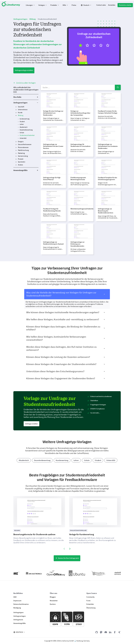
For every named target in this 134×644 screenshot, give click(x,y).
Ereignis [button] (16, 142)
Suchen (118, 87)
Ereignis (21, 142)
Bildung (21, 115)
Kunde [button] (16, 113)
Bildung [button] (16, 115)
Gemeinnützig (23, 156)
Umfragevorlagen (20, 103)
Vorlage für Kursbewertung (82, 534)
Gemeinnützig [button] (16, 156)
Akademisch (24, 127)
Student (22, 122)
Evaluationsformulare (78, 530)
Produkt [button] (16, 159)
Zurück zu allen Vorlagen (25, 83)
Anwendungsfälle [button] (26, 170)
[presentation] (64, 549)
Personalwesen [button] (16, 147)
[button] (30, 5)
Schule (22, 133)
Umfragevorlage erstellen (24, 70)
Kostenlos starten (125, 5)
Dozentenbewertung (26, 130)
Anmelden (112, 5)
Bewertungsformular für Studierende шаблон (34, 534)
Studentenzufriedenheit (27, 135)
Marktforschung (23, 150)
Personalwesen (23, 147)
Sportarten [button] (16, 162)
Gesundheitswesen (25, 144)
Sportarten (22, 162)
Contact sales (101, 5)
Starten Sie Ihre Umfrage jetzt (67, 558)
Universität (23, 138)
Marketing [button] (16, 153)
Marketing (21, 153)
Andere (20, 165)
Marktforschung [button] (16, 150)
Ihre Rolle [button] (26, 97)
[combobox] (81, 87)
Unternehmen (23, 110)
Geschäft (21, 107)
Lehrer (22, 124)
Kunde (20, 113)
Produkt (21, 159)
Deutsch (86, 5)
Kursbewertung (25, 119)
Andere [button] (16, 165)
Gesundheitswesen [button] (16, 145)
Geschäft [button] (16, 107)
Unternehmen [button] (16, 110)
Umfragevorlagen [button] (38, 103)
